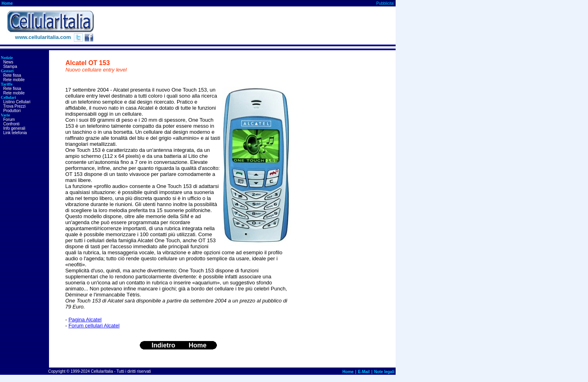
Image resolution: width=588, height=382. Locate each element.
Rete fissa (12, 75)
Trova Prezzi (14, 106)
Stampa (10, 66)
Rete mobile (14, 80)
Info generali (14, 128)
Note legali (384, 372)
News (8, 62)
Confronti (11, 124)
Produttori (12, 111)
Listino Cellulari (17, 102)
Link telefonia (15, 133)
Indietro (164, 345)
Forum (9, 120)
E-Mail (364, 372)
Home (7, 3)
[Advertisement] (249, 26)
